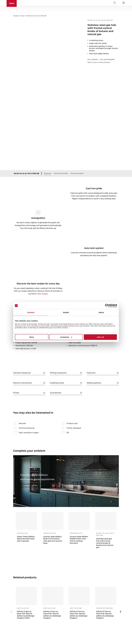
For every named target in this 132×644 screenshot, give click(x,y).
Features (48, 173)
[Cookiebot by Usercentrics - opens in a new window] (107, 306)
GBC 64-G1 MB (49, 608)
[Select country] (119, 3)
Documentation (77, 173)
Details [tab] (66, 312)
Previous (11, 612)
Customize (66, 337)
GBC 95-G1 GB (23, 608)
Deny (32, 337)
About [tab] (101, 312)
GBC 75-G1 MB (76, 608)
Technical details (61, 173)
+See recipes (42, 294)
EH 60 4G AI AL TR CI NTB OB (26, 173)
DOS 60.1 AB (22, 533)
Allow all (100, 337)
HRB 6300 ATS (76, 533)
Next (121, 612)
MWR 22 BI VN (49, 533)
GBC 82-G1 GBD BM (104, 608)
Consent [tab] (31, 312)
